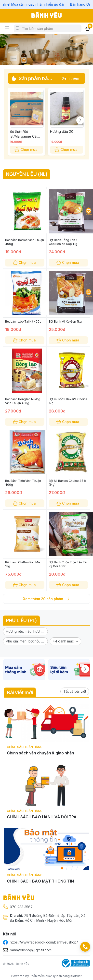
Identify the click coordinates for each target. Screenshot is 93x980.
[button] (25, 631)
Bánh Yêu (23, 964)
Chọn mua (27, 150)
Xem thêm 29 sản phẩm (46, 599)
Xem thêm (70, 78)
